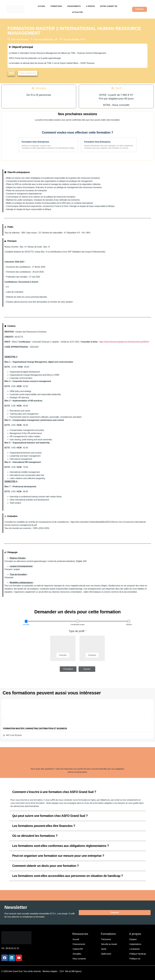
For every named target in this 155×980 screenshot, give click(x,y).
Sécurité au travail (109, 944)
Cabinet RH (78, 949)
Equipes (133, 939)
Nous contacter (79, 959)
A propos (90, 6)
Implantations (135, 944)
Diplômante (106, 954)
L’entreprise (135, 949)
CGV (62, 971)
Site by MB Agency (73, 971)
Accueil (42, 6)
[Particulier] (63, 645)
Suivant (87, 669)
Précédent (68, 669)
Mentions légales (50, 971)
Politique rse (135, 959)
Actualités (77, 12)
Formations (56, 6)
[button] (11, 73)
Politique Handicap (138, 954)
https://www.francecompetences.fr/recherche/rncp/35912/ (124, 342)
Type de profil (76, 631)
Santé (104, 949)
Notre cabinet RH (109, 6)
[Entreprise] (92, 645)
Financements (74, 6)
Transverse (106, 939)
